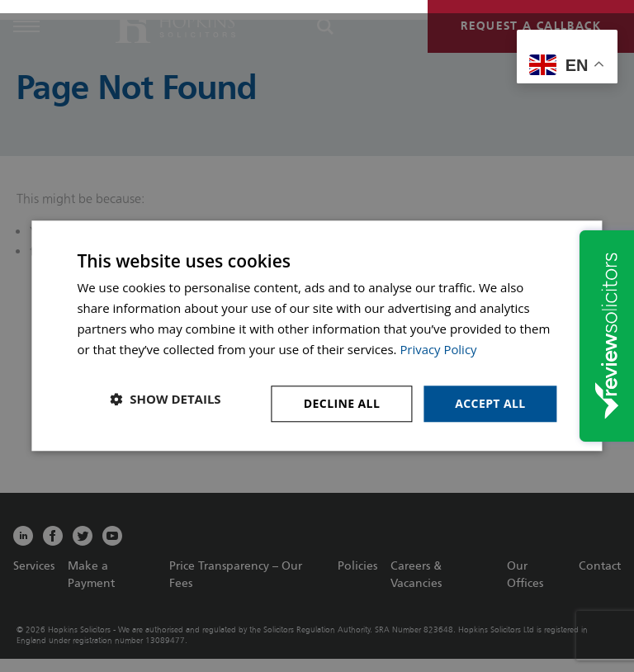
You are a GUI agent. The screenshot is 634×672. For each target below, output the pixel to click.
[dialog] (317, 336)
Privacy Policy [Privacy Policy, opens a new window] (438, 349)
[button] (165, 400)
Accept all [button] (490, 403)
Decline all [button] (342, 403)
